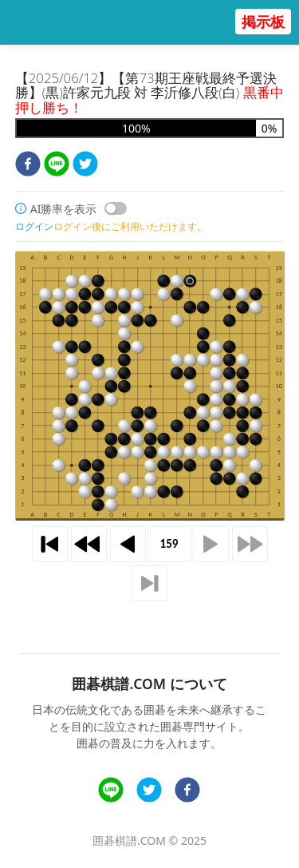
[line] (57, 166)
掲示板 (263, 22)
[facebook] (28, 166)
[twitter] (85, 166)
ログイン (34, 226)
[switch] (116, 208)
